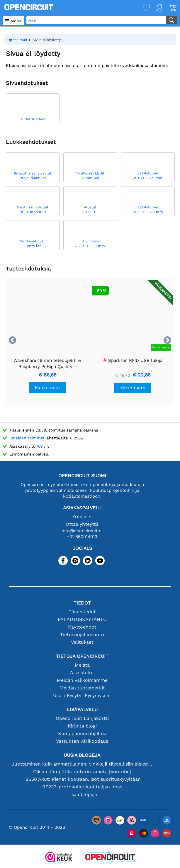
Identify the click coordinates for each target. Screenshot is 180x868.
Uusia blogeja (82, 755)
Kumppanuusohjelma (82, 733)
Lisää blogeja (82, 794)
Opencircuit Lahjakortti (82, 718)
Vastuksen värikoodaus (82, 741)
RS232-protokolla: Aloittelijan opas (82, 787)
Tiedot (82, 603)
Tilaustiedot (82, 612)
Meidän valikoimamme (82, 680)
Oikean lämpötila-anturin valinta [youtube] (82, 772)
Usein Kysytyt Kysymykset (82, 695)
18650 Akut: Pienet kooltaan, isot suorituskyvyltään (82, 779)
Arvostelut (82, 673)
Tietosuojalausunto (82, 635)
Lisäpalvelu (82, 709)
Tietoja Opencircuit (82, 656)
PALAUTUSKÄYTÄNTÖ (82, 619)
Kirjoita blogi (82, 726)
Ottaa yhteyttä (82, 524)
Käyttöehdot (82, 627)
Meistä (82, 665)
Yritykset (82, 517)
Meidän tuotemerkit (82, 688)
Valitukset (82, 642)
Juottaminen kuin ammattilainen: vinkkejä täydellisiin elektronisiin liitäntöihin (82, 764)
